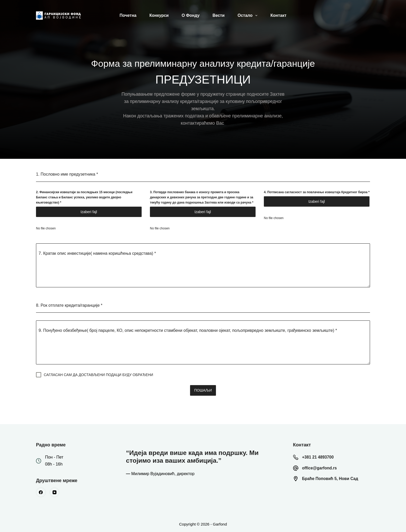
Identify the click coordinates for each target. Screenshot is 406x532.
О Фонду (190, 15)
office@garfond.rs (322, 467)
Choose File (89, 212)
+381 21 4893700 (320, 456)
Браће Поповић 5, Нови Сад (334, 477)
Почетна (128, 15)
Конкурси (159, 15)
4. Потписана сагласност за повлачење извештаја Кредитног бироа (317, 192)
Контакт (278, 15)
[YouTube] (55, 491)
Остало (248, 16)
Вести (219, 15)
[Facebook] (41, 491)
